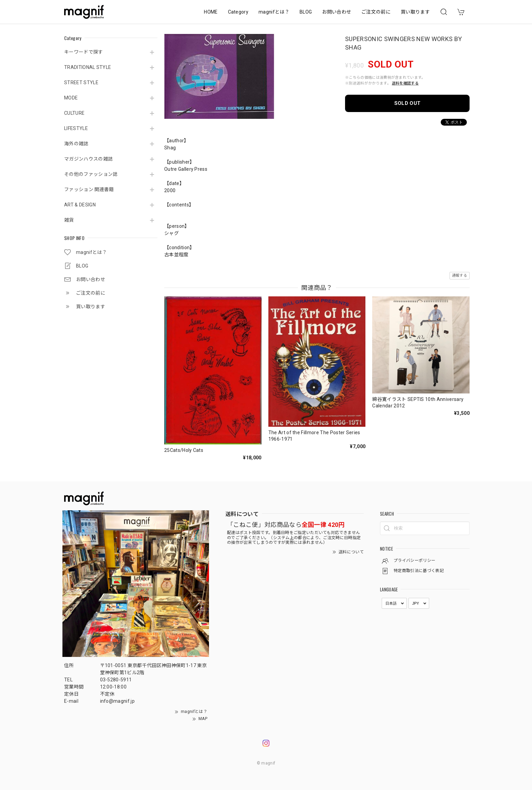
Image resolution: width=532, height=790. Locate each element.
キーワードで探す (84, 52)
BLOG (306, 12)
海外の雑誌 (76, 144)
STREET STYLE (81, 82)
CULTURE (74, 113)
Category (238, 12)
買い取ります (415, 12)
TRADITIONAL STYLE (88, 67)
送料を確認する (405, 83)
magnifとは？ (274, 12)
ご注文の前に (376, 12)
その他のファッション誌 (91, 174)
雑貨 (69, 220)
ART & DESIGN (80, 205)
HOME (211, 12)
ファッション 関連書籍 (89, 189)
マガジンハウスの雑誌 (88, 159)
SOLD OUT (407, 103)
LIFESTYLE (76, 128)
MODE (71, 98)
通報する (460, 275)
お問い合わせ (337, 12)
